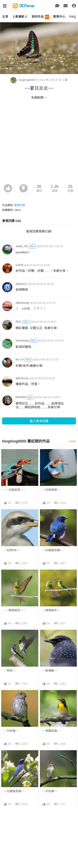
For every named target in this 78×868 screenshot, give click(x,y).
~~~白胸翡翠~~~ (14, 490)
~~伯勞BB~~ (12, 550)
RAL (19, 322)
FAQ (73, 17)
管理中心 (59, 17)
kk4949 (21, 397)
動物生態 (20, 205)
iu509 (19, 265)
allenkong (22, 303)
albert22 (21, 284)
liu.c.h (20, 359)
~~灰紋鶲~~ (11, 731)
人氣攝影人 (20, 17)
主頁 (5, 17)
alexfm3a (22, 378)
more (72, 441)
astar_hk (22, 246)
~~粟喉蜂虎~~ (51, 610)
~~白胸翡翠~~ (51, 490)
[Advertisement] (39, 143)
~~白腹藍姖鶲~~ (53, 550)
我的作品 (40, 17)
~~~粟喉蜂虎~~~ (14, 610)
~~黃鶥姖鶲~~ (51, 731)
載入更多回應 (39, 421)
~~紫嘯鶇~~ (50, 671)
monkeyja (22, 340)
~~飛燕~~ (10, 671)
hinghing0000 (23, 80)
